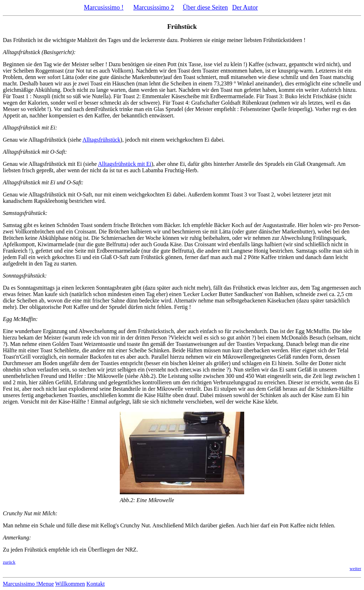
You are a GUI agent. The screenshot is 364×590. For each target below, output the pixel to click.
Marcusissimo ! (104, 7)
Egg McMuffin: (20, 319)
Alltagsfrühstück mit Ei (125, 164)
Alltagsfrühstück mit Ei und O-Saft (42, 182)
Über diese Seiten (205, 7)
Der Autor (245, 7)
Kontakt (96, 584)
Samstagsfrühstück (24, 213)
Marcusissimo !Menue (28, 584)
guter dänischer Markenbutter (279, 231)
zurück (9, 562)
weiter (355, 568)
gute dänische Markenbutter (131, 77)
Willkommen (70, 584)
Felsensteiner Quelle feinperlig (275, 109)
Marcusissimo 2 (154, 7)
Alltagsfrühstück (101, 140)
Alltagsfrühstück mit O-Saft (34, 152)
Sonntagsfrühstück (24, 276)
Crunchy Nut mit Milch (29, 513)
